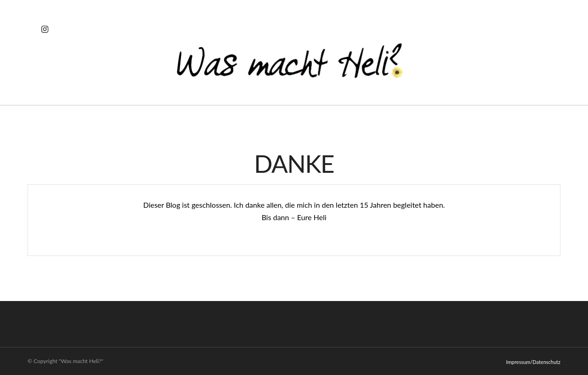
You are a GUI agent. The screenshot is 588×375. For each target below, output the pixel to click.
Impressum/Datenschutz (533, 362)
